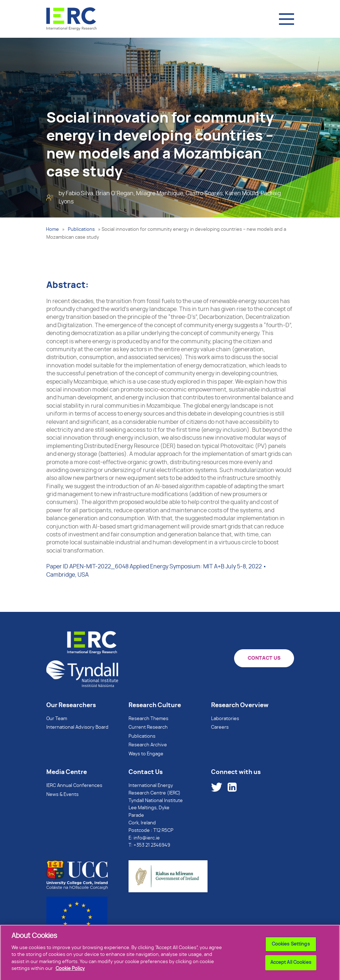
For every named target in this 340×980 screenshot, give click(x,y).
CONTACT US (264, 658)
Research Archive (148, 745)
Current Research (148, 727)
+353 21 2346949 (152, 845)
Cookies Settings (291, 948)
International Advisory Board (77, 727)
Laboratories (225, 719)
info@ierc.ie (147, 838)
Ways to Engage (146, 754)
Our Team (57, 719)
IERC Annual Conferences (74, 786)
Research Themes (148, 719)
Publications (81, 230)
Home (52, 230)
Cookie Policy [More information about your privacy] (70, 973)
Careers (220, 727)
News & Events (62, 795)
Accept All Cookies (291, 967)
